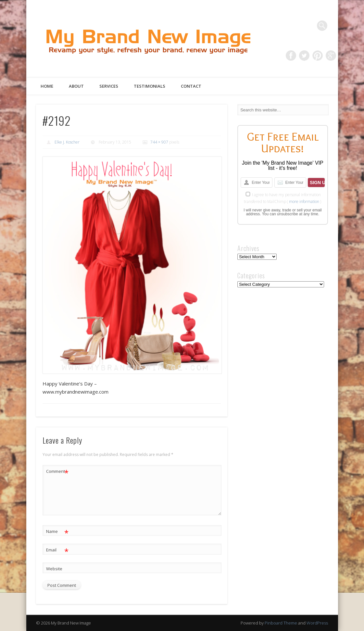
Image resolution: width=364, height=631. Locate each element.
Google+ (331, 56)
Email (57, 550)
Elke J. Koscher (67, 142)
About (76, 86)
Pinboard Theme (281, 623)
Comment (57, 471)
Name (57, 531)
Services (109, 86)
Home (47, 86)
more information (304, 202)
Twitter (304, 56)
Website (54, 569)
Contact (191, 86)
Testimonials (150, 86)
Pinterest (318, 56)
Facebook (291, 56)
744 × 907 (159, 142)
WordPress (317, 623)
